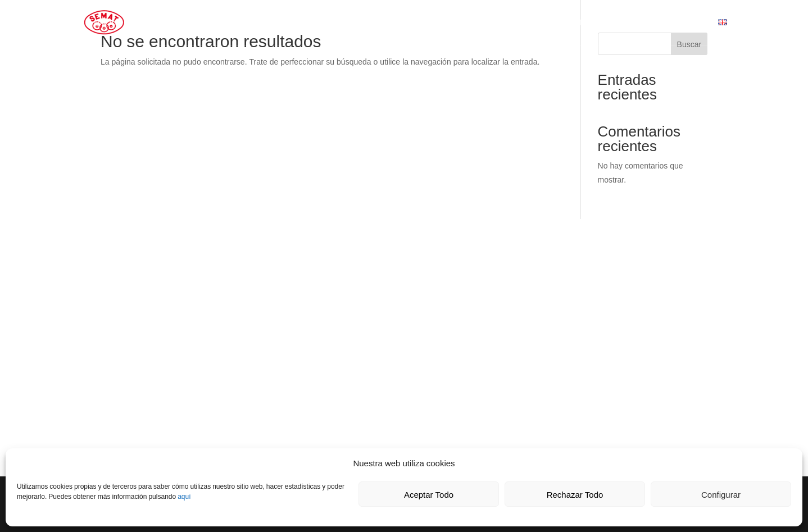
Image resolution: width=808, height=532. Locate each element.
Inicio (106, 23)
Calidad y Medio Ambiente (298, 23)
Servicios (206, 23)
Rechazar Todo (575, 494)
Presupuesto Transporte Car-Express (617, 23)
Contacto (389, 23)
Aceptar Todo (429, 494)
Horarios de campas (471, 23)
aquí (184, 496)
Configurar (721, 494)
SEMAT (146, 23)
